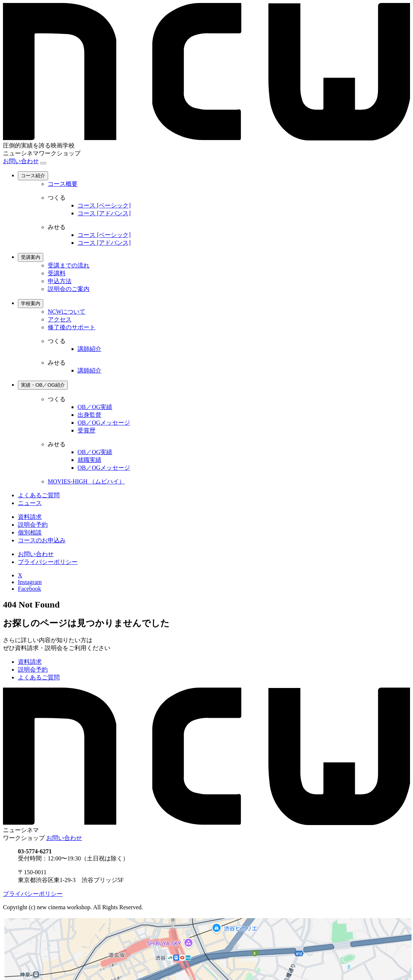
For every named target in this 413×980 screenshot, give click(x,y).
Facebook (29, 589)
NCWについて (67, 312)
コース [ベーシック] (104, 205)
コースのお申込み (42, 540)
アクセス (60, 319)
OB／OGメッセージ (104, 423)
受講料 (57, 273)
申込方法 (60, 281)
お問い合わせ (21, 161)
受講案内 (31, 257)
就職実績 (89, 460)
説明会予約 (33, 525)
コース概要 (63, 184)
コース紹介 (33, 176)
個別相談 (30, 532)
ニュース (30, 503)
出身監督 (89, 415)
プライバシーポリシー (48, 562)
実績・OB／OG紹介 (43, 385)
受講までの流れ (69, 265)
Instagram (30, 582)
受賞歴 (86, 430)
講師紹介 (89, 349)
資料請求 (30, 517)
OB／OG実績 (95, 407)
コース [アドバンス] (104, 213)
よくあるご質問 (39, 495)
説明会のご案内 (69, 289)
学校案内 (31, 303)
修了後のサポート (72, 327)
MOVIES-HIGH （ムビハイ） (86, 481)
